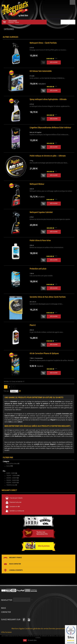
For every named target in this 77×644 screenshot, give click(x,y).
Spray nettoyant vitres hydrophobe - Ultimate (48, 99)
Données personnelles (57, 628)
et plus (11, 485)
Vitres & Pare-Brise (12, 464)
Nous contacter (15, 564)
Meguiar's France (15, 558)
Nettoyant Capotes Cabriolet (41, 212)
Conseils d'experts (16, 570)
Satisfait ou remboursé (17, 511)
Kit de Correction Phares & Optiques (44, 354)
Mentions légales (18, 628)
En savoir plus (32, 640)
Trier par (6, 391)
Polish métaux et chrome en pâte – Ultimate (48, 156)
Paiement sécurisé (16, 502)
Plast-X (33, 325)
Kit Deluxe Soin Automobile (41, 71)
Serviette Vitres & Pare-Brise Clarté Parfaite (48, 297)
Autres (8, 466)
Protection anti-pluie (38, 269)
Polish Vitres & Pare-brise (40, 241)
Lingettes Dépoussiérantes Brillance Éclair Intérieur (50, 128)
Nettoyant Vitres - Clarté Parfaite (43, 43)
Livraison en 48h (15, 507)
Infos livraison (6, 632)
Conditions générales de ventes (37, 628)
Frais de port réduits (16, 498)
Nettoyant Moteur (37, 184)
